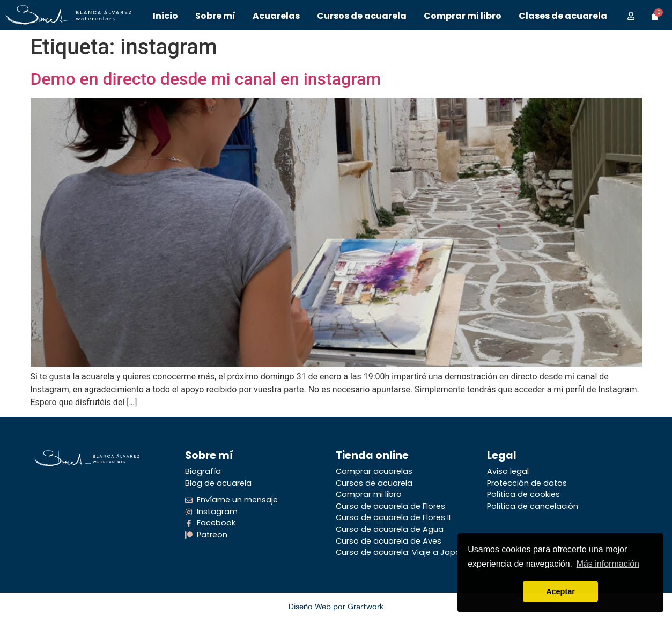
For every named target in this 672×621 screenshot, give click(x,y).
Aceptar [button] (560, 591)
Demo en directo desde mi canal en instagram (206, 79)
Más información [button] (608, 564)
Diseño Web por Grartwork (336, 607)
